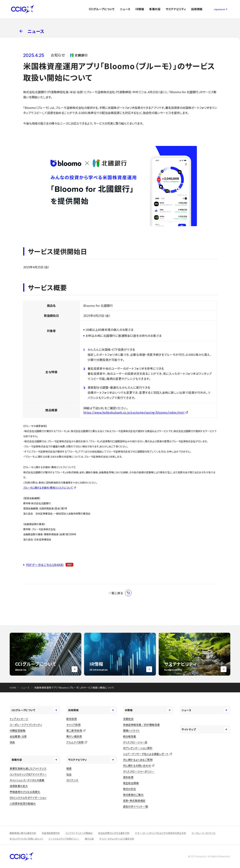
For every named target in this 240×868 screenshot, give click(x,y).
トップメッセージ (19, 719)
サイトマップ (205, 729)
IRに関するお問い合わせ (137, 765)
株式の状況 (130, 789)
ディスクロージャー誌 (135, 742)
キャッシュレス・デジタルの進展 (27, 780)
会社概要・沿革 (18, 736)
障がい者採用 (74, 736)
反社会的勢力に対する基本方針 (114, 833)
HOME (13, 688)
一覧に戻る (120, 593)
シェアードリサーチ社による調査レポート (146, 754)
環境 (69, 768)
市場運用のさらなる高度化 (25, 792)
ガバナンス (72, 780)
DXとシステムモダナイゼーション (28, 798)
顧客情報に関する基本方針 (23, 833)
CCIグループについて (102, 9)
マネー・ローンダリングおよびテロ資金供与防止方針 (160, 833)
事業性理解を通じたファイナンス (28, 768)
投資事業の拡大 (19, 786)
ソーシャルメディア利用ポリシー (64, 839)
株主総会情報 (131, 783)
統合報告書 (130, 736)
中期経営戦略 (18, 730)
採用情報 (197, 9)
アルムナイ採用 (75, 742)
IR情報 (140, 9)
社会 (69, 774)
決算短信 (128, 719)
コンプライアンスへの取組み (79, 833)
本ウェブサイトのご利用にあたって (26, 839)
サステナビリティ (176, 9)
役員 (12, 742)
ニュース (125, 9)
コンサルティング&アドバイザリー (28, 774)
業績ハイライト (131, 730)
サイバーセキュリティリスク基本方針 (117, 839)
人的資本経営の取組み (23, 803)
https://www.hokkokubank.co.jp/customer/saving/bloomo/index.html (134, 412)
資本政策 (128, 777)
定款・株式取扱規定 (134, 801)
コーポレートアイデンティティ (26, 725)
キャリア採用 (74, 725)
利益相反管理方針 (51, 833)
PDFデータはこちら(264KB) (45, 565)
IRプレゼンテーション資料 (138, 748)
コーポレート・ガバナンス (204, 833)
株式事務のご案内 (133, 795)
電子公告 (89, 839)
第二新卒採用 (74, 730)
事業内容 (155, 9)
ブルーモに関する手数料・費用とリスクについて (48, 488)
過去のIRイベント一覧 (136, 806)
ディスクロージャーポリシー (139, 771)
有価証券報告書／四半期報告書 (141, 725)
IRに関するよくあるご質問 (138, 760)
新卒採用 (72, 719)
